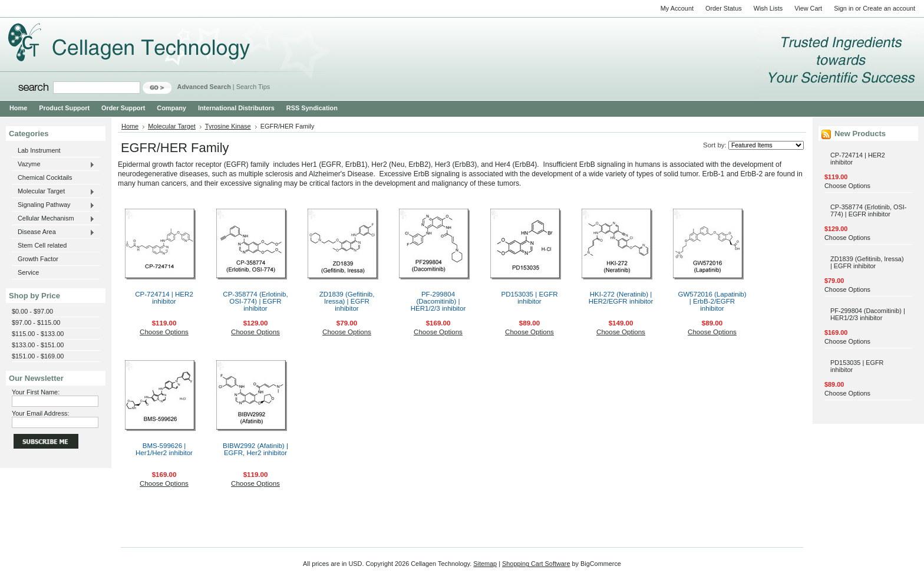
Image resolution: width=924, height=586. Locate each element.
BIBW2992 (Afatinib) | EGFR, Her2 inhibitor (255, 449)
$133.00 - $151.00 (38, 345)
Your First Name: (36, 392)
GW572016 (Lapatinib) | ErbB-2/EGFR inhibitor (712, 301)
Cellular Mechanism (53, 219)
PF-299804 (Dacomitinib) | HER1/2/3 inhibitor (438, 301)
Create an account (889, 8)
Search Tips (253, 87)
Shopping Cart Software (536, 564)
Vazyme (53, 164)
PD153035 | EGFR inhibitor (529, 298)
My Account (677, 8)
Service (28, 272)
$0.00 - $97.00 (32, 311)
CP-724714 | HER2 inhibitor (164, 298)
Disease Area (53, 232)
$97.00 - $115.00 (36, 322)
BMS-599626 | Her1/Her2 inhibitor (164, 449)
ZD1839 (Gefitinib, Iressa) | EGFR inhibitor (347, 301)
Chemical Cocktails (45, 177)
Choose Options (164, 332)
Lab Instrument (39, 150)
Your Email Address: (41, 413)
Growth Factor (38, 259)
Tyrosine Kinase (228, 126)
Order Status (724, 8)
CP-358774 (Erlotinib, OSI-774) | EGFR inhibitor (255, 301)
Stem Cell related (42, 245)
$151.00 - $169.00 (38, 356)
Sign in (844, 8)
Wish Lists (768, 8)
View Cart (808, 8)
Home (130, 126)
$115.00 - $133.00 (38, 334)
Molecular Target (53, 192)
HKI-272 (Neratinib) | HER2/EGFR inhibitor (621, 298)
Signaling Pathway (53, 205)
